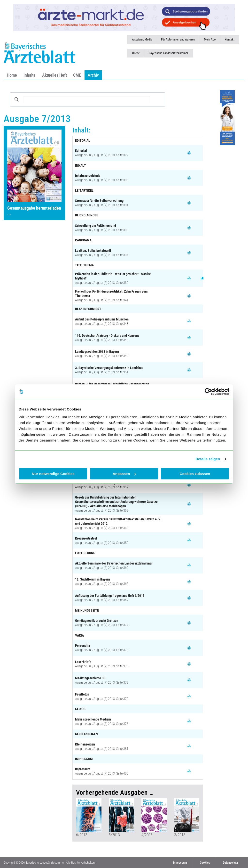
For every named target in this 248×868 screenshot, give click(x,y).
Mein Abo (210, 39)
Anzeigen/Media (142, 39)
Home (12, 75)
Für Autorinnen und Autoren (178, 39)
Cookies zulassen (195, 474)
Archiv (93, 75)
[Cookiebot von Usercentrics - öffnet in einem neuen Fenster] (208, 392)
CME (77, 75)
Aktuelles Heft (54, 75)
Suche (136, 53)
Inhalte (30, 75)
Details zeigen (208, 459)
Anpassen (124, 474)
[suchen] (87, 100)
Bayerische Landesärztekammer (168, 53)
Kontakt (230, 39)
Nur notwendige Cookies (53, 474)
